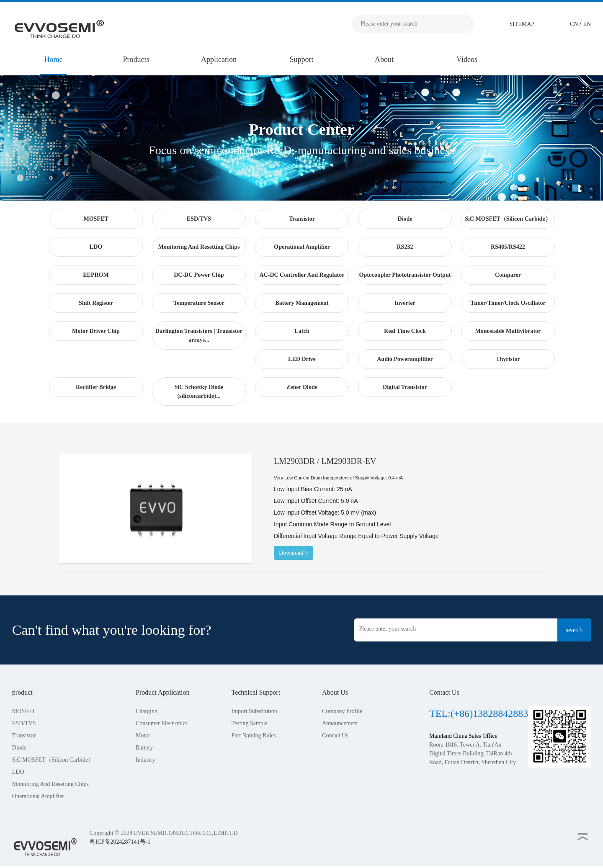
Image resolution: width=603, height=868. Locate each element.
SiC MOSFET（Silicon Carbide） (53, 760)
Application (219, 59)
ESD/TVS (24, 723)
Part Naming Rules (254, 735)
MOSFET (24, 711)
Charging (147, 711)
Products (136, 59)
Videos (467, 59)
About (384, 59)
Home (54, 59)
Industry (146, 760)
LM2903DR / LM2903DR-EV (325, 461)
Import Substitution (254, 711)
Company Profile (342, 711)
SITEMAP (522, 24)
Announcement (340, 723)
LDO (18, 772)
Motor (143, 735)
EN (587, 24)
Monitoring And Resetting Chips (50, 784)
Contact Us (335, 735)
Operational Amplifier (38, 796)
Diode (19, 748)
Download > (294, 553)
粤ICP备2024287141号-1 (120, 842)
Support (301, 59)
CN (575, 24)
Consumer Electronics (162, 723)
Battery (144, 748)
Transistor (24, 735)
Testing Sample (249, 723)
